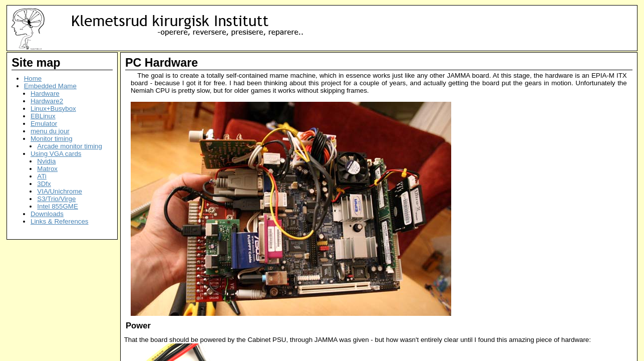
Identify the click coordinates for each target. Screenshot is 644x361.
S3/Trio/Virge (56, 199)
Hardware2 (47, 101)
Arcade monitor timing (70, 146)
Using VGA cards (56, 154)
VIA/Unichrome (60, 191)
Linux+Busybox (53, 109)
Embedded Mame (50, 86)
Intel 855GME (58, 206)
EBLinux (43, 116)
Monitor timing (52, 139)
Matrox (47, 169)
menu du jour (50, 131)
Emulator (44, 124)
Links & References (60, 221)
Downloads (47, 214)
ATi (42, 176)
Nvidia (46, 161)
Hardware (45, 94)
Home (33, 78)
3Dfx (44, 184)
